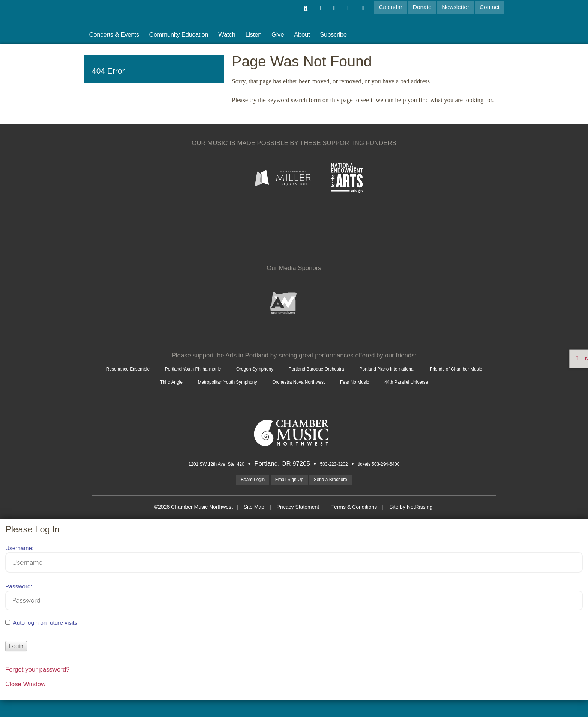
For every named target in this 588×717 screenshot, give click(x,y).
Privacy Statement (300, 524)
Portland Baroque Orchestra (416, 365)
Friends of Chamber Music (263, 379)
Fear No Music (298, 392)
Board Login (233, 493)
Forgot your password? (37, 687)
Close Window (25, 701)
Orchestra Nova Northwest (222, 392)
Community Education (179, 35)
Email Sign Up (287, 495)
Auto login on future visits (45, 640)
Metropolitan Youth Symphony (410, 379)
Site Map (259, 524)
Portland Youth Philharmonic (247, 365)
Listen (253, 35)
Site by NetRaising (406, 524)
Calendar (392, 7)
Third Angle (334, 379)
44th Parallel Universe (367, 392)
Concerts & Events (114, 35)
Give (278, 35)
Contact (490, 7)
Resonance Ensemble (159, 365)
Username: (19, 565)
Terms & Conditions (353, 524)
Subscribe (333, 35)
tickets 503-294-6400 (396, 477)
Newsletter (456, 7)
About (302, 35)
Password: (19, 604)
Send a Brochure (345, 495)
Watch (227, 35)
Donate (423, 7)
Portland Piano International (169, 379)
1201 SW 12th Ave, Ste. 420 (202, 477)
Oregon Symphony (331, 365)
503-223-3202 (337, 477)
